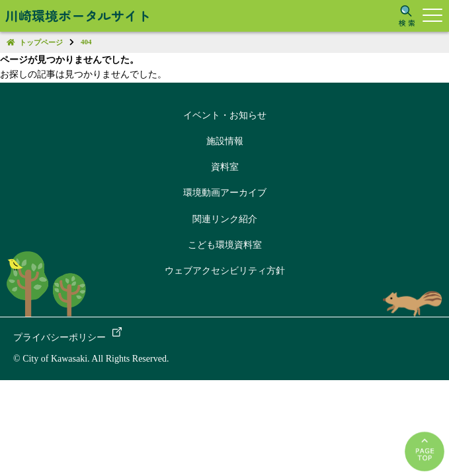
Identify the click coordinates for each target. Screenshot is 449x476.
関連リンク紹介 (225, 219)
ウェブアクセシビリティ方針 (225, 271)
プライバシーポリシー (60, 337)
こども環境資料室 (225, 245)
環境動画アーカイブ (225, 193)
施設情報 (225, 141)
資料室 (225, 167)
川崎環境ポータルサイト (78, 16)
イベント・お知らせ (225, 115)
